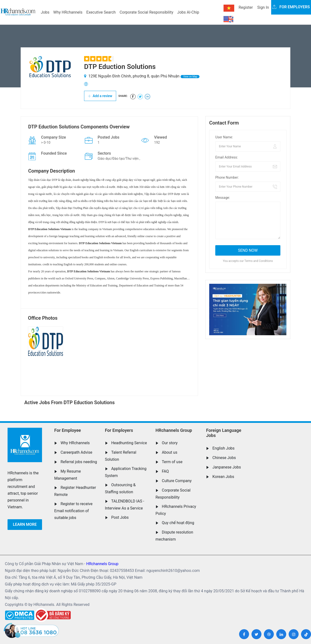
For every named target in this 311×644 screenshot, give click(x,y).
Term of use (172, 462)
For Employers (119, 430)
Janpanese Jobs (227, 467)
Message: (223, 198)
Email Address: (227, 157)
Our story (170, 443)
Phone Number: (227, 177)
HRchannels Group (174, 430)
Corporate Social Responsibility (146, 12)
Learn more (25, 524)
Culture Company (177, 481)
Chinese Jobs (224, 458)
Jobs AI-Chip (188, 12)
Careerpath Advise (76, 452)
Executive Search (101, 12)
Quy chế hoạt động (178, 523)
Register (246, 7)
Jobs (45, 12)
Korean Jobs (223, 477)
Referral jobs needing (79, 462)
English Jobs (223, 448)
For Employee (68, 430)
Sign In (263, 7)
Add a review (100, 96)
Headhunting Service (129, 443)
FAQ (165, 471)
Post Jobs (120, 517)
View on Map (190, 77)
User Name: (224, 137)
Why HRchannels (68, 12)
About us (170, 452)
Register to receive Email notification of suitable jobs (73, 511)
